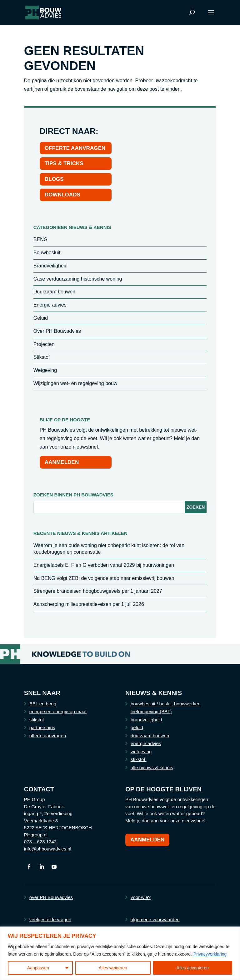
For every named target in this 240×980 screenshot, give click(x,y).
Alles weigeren (113, 968)
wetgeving (141, 752)
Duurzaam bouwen (54, 292)
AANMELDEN (62, 462)
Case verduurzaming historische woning (78, 279)
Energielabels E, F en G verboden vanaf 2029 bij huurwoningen (104, 565)
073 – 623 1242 (40, 842)
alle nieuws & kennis (152, 767)
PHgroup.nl (36, 835)
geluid (137, 727)
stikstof (37, 720)
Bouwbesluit (47, 253)
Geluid (41, 318)
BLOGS (54, 179)
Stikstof (42, 357)
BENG (40, 239)
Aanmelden (147, 840)
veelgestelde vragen (50, 919)
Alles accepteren (193, 968)
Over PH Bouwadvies (57, 331)
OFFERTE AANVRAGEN (75, 148)
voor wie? (141, 897)
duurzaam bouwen (150, 736)
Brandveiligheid (50, 266)
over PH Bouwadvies (51, 897)
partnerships (42, 727)
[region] (120, 953)
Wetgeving (45, 370)
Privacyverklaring (210, 954)
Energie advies (50, 305)
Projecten (44, 344)
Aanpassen (38, 968)
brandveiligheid (146, 720)
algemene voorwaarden (155, 919)
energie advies (146, 743)
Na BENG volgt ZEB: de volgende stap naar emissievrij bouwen (104, 578)
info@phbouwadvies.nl (48, 849)
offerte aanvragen (48, 736)
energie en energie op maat (58, 711)
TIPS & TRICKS (64, 163)
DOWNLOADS (62, 195)
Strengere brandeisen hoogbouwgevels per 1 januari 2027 (98, 591)
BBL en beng (43, 704)
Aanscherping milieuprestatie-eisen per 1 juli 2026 (89, 604)
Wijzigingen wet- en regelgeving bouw (75, 383)
